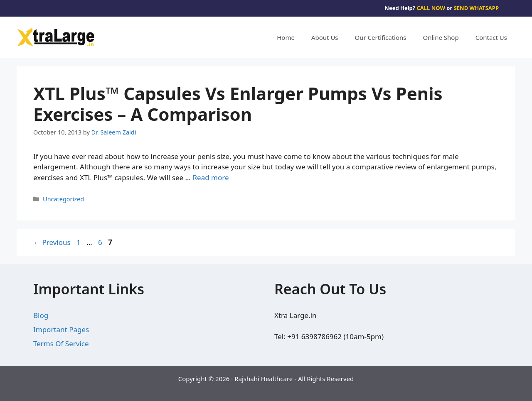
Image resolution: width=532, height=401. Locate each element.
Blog (41, 315)
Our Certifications (381, 37)
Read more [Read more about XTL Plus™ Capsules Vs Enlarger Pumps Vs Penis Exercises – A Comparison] (211, 177)
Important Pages (61, 329)
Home (286, 37)
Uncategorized (63, 199)
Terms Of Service (61, 344)
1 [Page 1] (79, 242)
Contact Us (491, 37)
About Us (325, 37)
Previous (52, 242)
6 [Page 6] (101, 242)
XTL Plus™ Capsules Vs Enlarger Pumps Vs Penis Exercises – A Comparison (238, 104)
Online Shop (441, 37)
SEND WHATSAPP (476, 8)
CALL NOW (431, 8)
